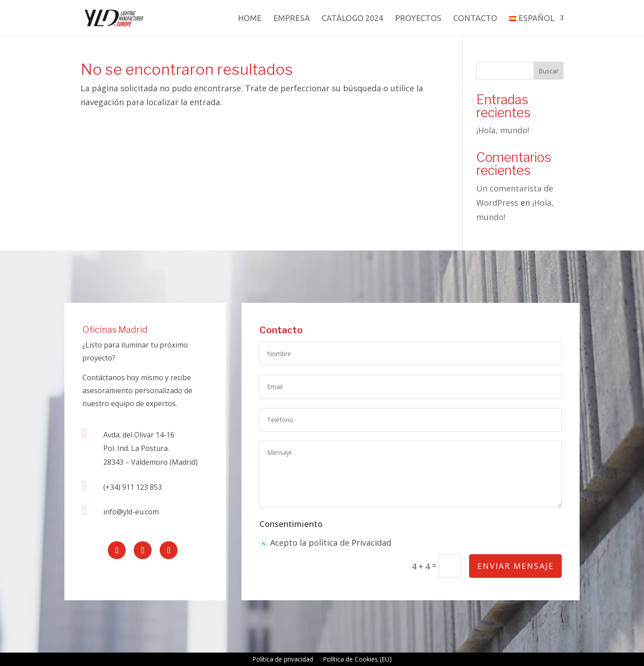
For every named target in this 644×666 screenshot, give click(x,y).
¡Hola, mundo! (503, 130)
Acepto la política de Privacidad (326, 544)
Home (250, 19)
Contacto (475, 19)
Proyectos (418, 19)
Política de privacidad (283, 660)
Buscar (549, 71)
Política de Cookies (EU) (357, 660)
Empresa (292, 19)
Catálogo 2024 (352, 19)
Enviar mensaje (515, 566)
